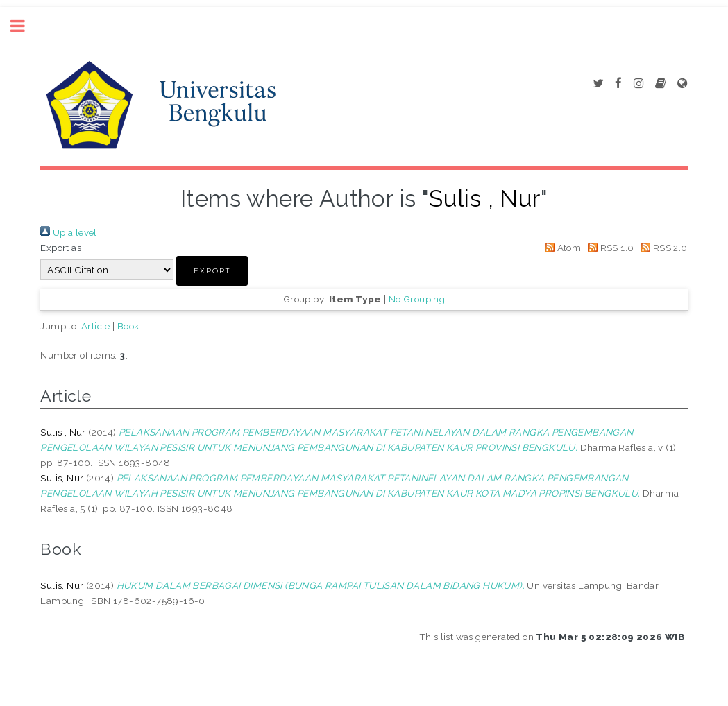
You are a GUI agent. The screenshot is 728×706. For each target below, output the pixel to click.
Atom (560, 248)
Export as (61, 248)
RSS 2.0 (662, 248)
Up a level (68, 232)
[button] (212, 271)
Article (96, 326)
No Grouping (417, 299)
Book (128, 326)
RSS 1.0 (609, 248)
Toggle (25, 26)
